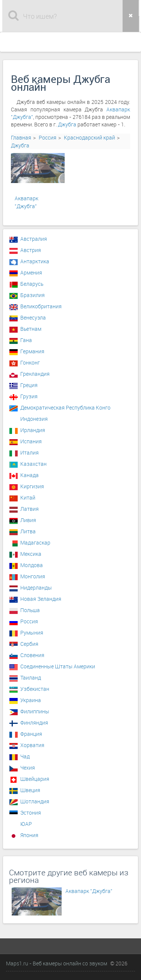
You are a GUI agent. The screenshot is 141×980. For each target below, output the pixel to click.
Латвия (30, 509)
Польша (30, 610)
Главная (21, 137)
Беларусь (32, 284)
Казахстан (33, 464)
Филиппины (35, 711)
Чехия (28, 768)
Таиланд (31, 678)
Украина (31, 700)
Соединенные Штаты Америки (58, 666)
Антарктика (35, 261)
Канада (30, 475)
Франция (31, 734)
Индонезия (34, 419)
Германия (32, 351)
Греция (29, 385)
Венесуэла (33, 317)
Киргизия (32, 486)
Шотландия (35, 801)
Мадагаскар (35, 543)
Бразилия (33, 295)
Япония (29, 835)
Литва (28, 531)
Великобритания (41, 306)
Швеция (30, 790)
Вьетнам (31, 329)
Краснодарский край (89, 137)
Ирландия (33, 430)
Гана (26, 340)
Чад (25, 756)
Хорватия (32, 745)
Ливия (28, 520)
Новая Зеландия (41, 599)
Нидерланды (36, 588)
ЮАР (26, 824)
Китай (28, 498)
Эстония (31, 813)
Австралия (34, 239)
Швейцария (35, 779)
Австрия (31, 250)
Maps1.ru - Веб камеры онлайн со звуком (57, 963)
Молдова (32, 565)
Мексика (31, 554)
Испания (31, 441)
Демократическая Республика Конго (65, 407)
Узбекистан (35, 689)
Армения (31, 272)
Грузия (29, 396)
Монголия (33, 576)
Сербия (29, 644)
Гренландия (35, 374)
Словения (32, 655)
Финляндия (34, 723)
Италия (30, 452)
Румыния (32, 633)
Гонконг (30, 362)
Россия (48, 137)
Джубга (67, 124)
